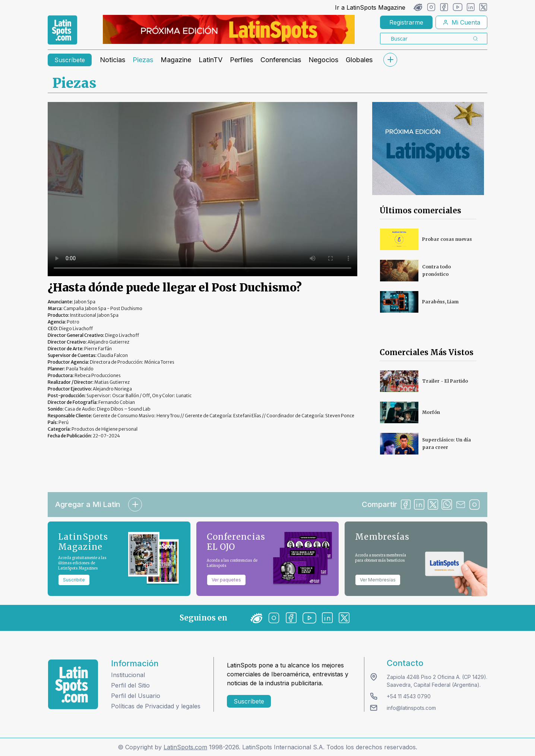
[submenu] (390, 60)
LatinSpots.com (185, 747)
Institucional (128, 675)
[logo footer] (73, 684)
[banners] (229, 29)
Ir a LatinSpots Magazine (370, 7)
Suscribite (74, 580)
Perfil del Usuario (136, 696)
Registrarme (406, 22)
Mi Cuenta (461, 22)
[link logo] (62, 30)
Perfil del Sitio (130, 685)
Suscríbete (70, 60)
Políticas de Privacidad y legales (156, 706)
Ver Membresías (378, 580)
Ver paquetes (226, 580)
